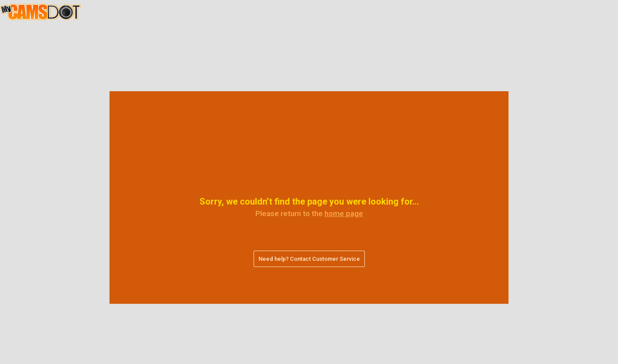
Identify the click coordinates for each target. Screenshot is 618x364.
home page (344, 213)
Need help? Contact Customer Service (309, 259)
